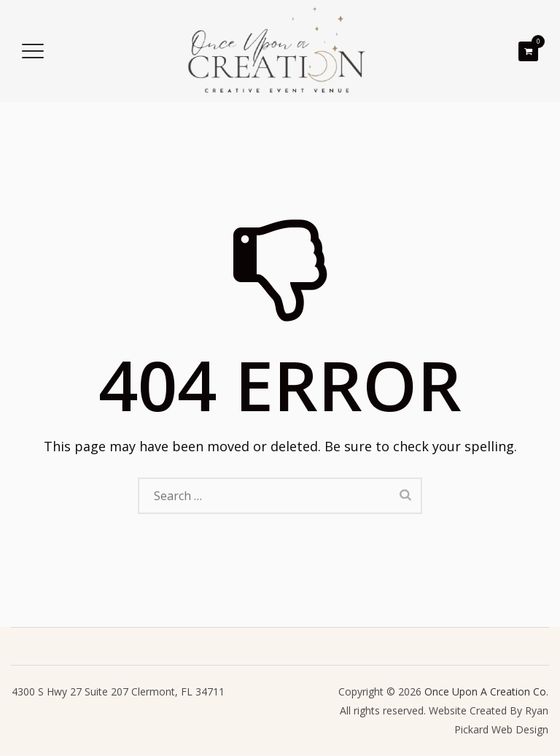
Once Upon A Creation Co (485, 691)
